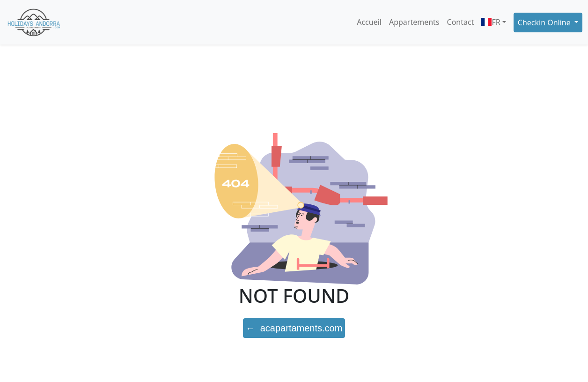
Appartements (414, 22)
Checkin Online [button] (545, 22)
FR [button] (491, 22)
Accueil (369, 22)
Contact (461, 22)
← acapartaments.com (294, 328)
